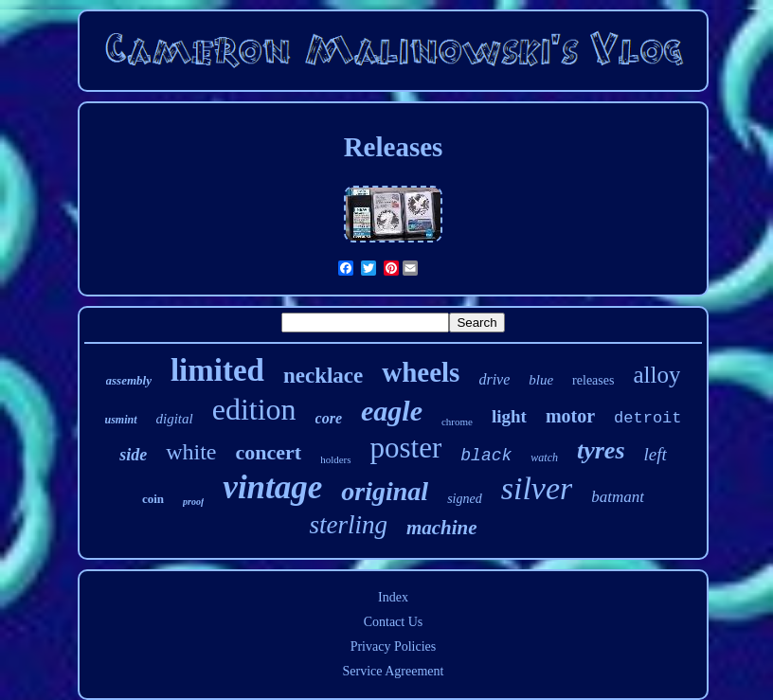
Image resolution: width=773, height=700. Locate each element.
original (385, 491)
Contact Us (394, 622)
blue (541, 380)
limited (217, 370)
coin (153, 499)
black (486, 456)
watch (544, 458)
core (329, 418)
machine (442, 528)
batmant (618, 497)
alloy (656, 375)
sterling (348, 525)
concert (269, 452)
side (133, 455)
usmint (120, 420)
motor (570, 416)
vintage (272, 487)
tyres (601, 450)
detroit (647, 418)
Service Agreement (394, 671)
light (509, 416)
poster (406, 448)
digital (175, 419)
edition (254, 409)
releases (593, 380)
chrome (457, 422)
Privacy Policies (394, 646)
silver (537, 488)
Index (393, 597)
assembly (129, 380)
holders (335, 459)
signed (465, 499)
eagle (392, 411)
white (191, 452)
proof (193, 502)
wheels (421, 372)
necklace (323, 376)
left (656, 454)
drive (494, 379)
